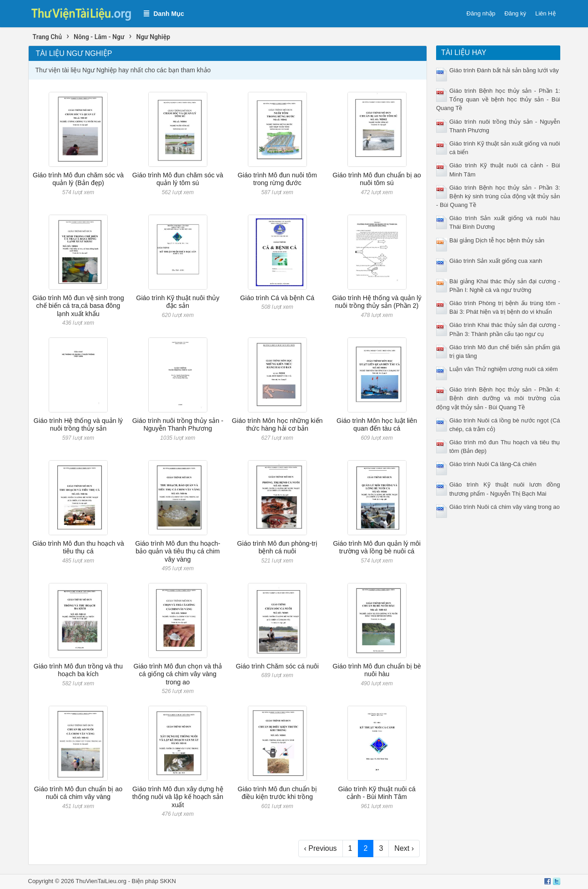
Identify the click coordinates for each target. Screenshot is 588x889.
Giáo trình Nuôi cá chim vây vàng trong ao (505, 507)
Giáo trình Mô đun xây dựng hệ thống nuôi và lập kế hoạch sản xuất (178, 797)
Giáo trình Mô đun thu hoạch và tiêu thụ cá (78, 547)
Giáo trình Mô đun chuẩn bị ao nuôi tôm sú (377, 179)
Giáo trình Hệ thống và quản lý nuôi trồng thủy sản (78, 424)
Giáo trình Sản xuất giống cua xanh (496, 261)
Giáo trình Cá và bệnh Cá (277, 298)
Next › (404, 848)
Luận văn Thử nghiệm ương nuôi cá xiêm (504, 369)
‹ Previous (321, 848)
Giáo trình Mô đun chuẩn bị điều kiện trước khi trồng (277, 793)
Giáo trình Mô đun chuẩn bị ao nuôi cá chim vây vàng (78, 793)
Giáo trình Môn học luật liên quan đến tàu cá (377, 424)
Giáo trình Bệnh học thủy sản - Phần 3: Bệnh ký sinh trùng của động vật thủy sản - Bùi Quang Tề (498, 196)
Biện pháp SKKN (154, 881)
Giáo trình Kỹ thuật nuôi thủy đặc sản (178, 302)
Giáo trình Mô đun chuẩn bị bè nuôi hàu (377, 670)
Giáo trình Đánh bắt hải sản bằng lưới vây (504, 70)
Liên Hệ (545, 13)
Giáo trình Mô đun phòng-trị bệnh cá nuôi (277, 547)
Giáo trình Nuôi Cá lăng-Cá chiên (493, 464)
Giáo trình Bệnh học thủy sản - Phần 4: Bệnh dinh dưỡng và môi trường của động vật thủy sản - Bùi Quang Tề (498, 398)
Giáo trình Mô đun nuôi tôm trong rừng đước (277, 179)
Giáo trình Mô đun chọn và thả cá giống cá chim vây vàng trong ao (178, 674)
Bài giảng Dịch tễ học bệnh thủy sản (497, 240)
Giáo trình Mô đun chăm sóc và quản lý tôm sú (178, 179)
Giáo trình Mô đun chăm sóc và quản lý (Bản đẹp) (78, 179)
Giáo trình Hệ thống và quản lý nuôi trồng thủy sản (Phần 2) (377, 302)
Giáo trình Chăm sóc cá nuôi (277, 666)
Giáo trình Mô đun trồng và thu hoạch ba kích (78, 670)
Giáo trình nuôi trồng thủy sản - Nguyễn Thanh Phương (178, 424)
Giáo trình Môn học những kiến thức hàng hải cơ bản (277, 424)
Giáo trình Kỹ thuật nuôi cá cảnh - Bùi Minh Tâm (377, 793)
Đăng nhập (481, 13)
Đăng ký (515, 13)
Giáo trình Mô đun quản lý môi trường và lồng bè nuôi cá (377, 547)
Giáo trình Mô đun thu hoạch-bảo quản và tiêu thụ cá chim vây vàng (178, 551)
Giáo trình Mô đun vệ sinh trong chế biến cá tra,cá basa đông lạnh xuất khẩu (78, 306)
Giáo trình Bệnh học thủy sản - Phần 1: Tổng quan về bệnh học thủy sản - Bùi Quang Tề (498, 99)
